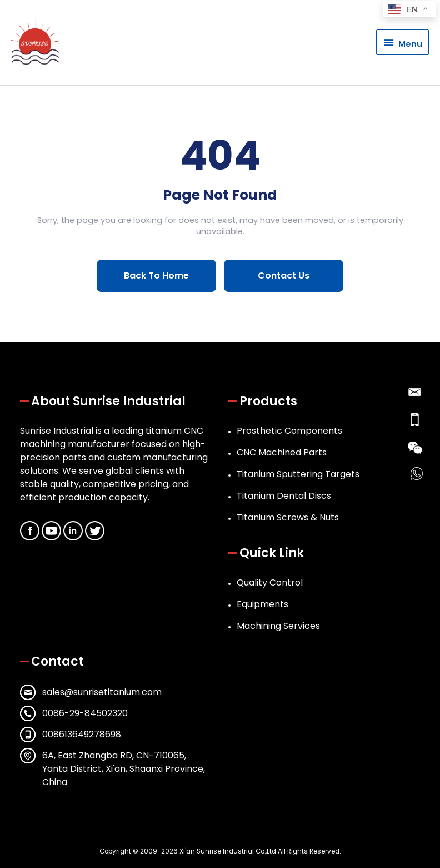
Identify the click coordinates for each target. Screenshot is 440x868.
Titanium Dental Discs (284, 496)
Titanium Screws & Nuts (288, 517)
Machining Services (278, 626)
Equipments (262, 604)
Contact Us (284, 276)
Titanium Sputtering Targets (298, 474)
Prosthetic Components (289, 431)
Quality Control (270, 582)
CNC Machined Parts (282, 452)
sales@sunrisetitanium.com (102, 692)
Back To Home (156, 276)
